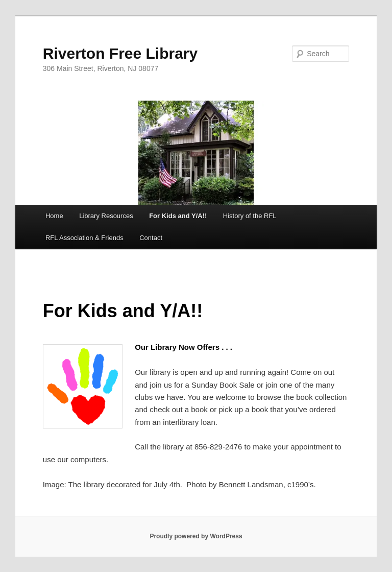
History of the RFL (250, 216)
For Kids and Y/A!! (178, 216)
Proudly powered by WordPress (196, 536)
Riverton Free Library (120, 53)
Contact (151, 238)
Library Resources (106, 216)
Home (54, 216)
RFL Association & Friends (84, 238)
